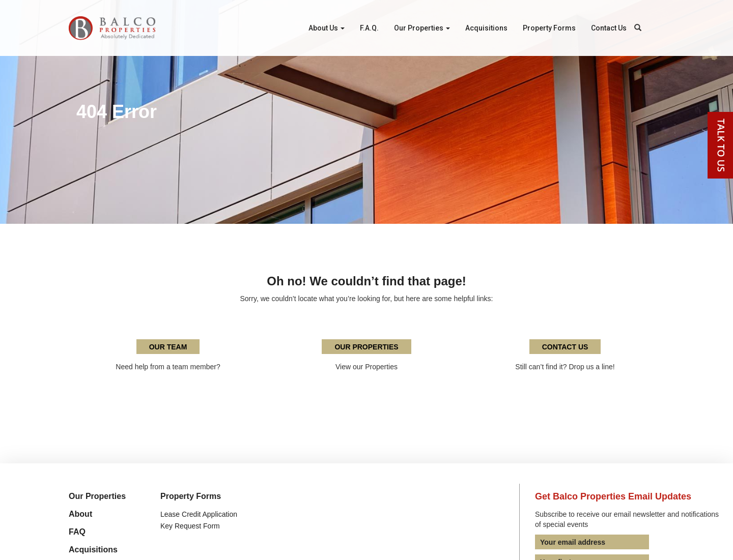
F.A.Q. (369, 28)
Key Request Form (190, 526)
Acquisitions (486, 28)
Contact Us (609, 28)
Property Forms (549, 28)
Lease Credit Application (199, 514)
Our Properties (422, 28)
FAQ (77, 532)
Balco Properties (112, 28)
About (80, 514)
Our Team (168, 347)
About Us (327, 28)
